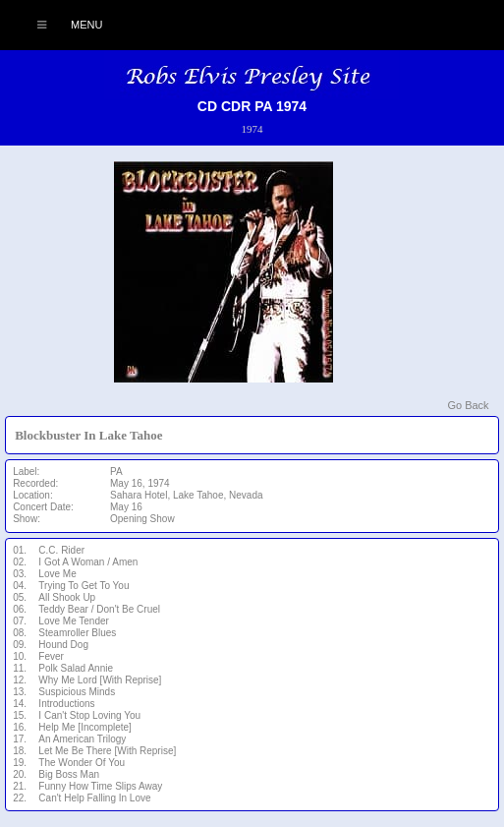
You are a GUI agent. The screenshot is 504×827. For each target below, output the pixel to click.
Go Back (468, 405)
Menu (59, 25)
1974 (252, 129)
